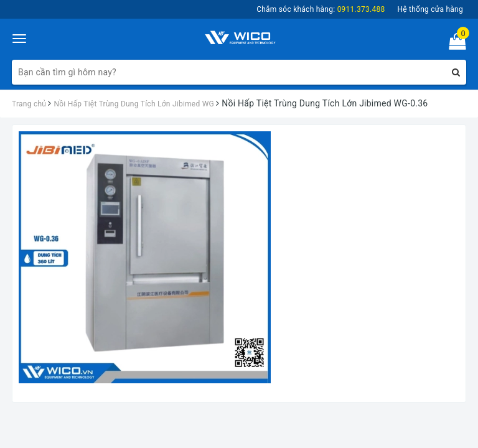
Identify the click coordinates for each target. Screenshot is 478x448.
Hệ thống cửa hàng (430, 9)
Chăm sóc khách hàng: (321, 9)
